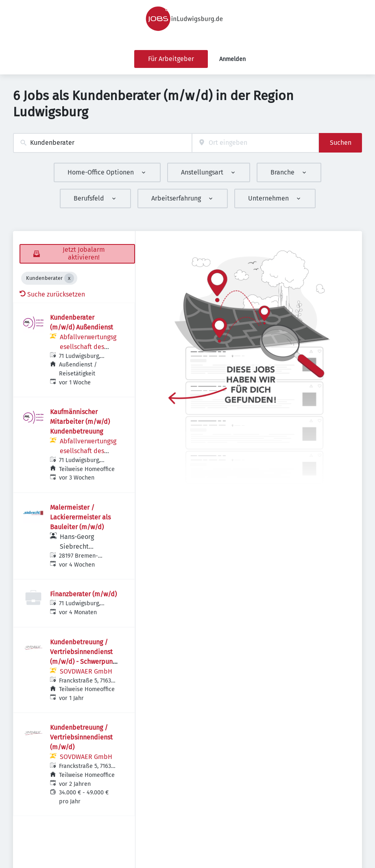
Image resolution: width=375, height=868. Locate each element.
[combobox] (102, 143)
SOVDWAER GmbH (86, 671)
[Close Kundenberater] (69, 278)
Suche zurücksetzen (52, 294)
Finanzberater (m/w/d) (83, 594)
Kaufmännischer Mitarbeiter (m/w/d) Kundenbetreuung (80, 422)
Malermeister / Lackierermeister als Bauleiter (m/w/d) (80, 517)
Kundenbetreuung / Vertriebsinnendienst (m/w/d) (81, 737)
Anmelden (232, 59)
